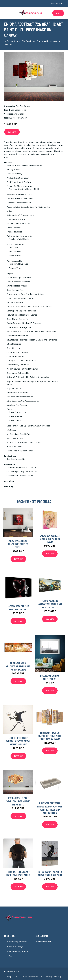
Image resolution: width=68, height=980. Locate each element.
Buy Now (12, 132)
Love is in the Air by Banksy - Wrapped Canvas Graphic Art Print (18, 741)
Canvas (27, 106)
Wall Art (19, 106)
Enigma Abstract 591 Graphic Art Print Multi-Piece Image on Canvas (50, 736)
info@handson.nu (57, 3)
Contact (16, 977)
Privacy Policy (46, 977)
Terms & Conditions (30, 977)
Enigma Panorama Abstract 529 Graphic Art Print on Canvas (50, 604)
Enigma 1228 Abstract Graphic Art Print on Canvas (18, 544)
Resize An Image (16, 946)
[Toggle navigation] (7, 13)
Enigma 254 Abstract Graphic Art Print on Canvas (50, 539)
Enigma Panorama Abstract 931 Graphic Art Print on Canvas (18, 666)
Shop (58, 13)
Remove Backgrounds (18, 951)
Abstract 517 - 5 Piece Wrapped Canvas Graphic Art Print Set (18, 801)
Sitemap (58, 977)
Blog (11, 956)
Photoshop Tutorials (18, 942)
